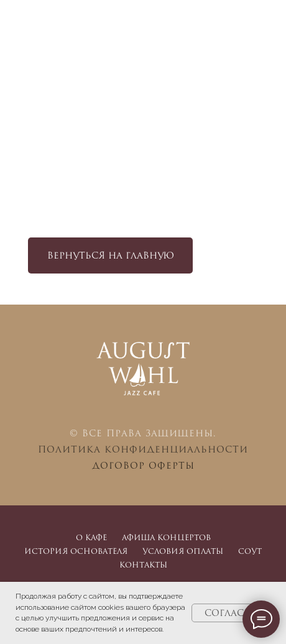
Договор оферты (143, 465)
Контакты (143, 565)
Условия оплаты (183, 551)
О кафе (91, 537)
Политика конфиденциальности (143, 449)
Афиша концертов (166, 537)
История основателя (76, 551)
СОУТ (250, 551)
